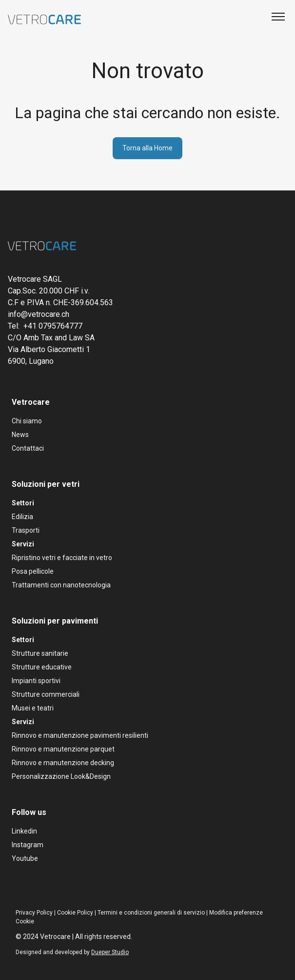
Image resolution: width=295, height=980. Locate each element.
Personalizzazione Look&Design (61, 776)
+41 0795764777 (53, 326)
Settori (23, 503)
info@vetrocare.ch (39, 314)
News (20, 435)
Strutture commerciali (46, 694)
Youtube (25, 858)
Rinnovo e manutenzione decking (63, 763)
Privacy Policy (34, 913)
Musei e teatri (33, 708)
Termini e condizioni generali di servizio (151, 913)
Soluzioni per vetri (46, 484)
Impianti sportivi (36, 681)
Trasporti (26, 530)
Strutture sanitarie (40, 653)
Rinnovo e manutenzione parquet (63, 749)
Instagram (28, 845)
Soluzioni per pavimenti (55, 621)
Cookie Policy (75, 913)
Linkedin (24, 831)
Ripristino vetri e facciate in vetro (62, 558)
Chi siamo (27, 421)
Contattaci (28, 448)
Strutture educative (42, 667)
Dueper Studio (110, 952)
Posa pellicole (33, 571)
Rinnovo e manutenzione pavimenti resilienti (80, 735)
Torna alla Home (147, 148)
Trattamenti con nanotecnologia (61, 585)
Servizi (23, 544)
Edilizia (22, 517)
